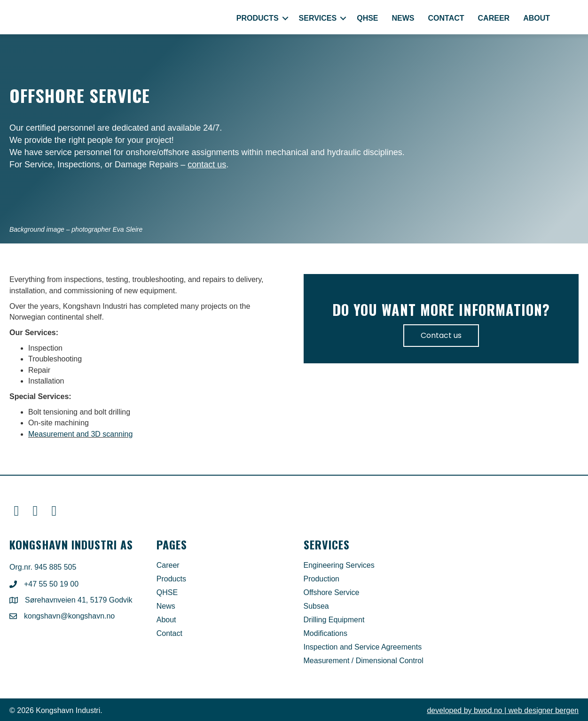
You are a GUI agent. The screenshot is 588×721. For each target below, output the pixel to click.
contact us (207, 165)
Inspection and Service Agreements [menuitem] (363, 647)
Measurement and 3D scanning (80, 434)
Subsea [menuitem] (316, 606)
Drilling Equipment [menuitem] (334, 620)
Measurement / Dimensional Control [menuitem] (364, 661)
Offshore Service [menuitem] (332, 593)
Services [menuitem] (318, 18)
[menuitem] (568, 18)
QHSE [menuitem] (367, 18)
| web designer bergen (503, 710)
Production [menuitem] (322, 579)
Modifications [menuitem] (325, 634)
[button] (285, 18)
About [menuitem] (537, 18)
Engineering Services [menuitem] (339, 565)
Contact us (441, 335)
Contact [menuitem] (446, 18)
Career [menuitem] (494, 18)
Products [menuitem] (258, 18)
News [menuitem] (403, 18)
